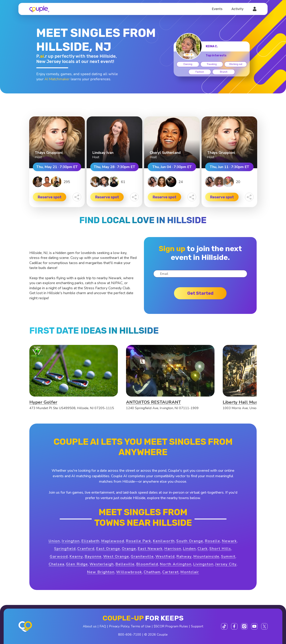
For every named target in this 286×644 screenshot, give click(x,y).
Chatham (152, 572)
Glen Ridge (77, 564)
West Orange (116, 556)
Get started (200, 293)
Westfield (165, 556)
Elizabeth (90, 541)
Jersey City (226, 564)
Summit (228, 556)
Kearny (76, 556)
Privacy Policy (119, 626)
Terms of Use (141, 626)
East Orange (108, 549)
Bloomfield (147, 564)
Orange (129, 549)
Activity (237, 9)
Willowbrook (129, 572)
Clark (203, 549)
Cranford (86, 549)
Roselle (212, 541)
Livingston (203, 564)
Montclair (190, 572)
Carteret (171, 572)
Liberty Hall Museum (245, 402)
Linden (189, 549)
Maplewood (113, 541)
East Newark (150, 549)
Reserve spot (50, 197)
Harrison (173, 549)
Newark (229, 541)
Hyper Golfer (43, 402)
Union (54, 541)
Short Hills (220, 549)
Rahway (184, 556)
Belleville (125, 564)
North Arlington (176, 564)
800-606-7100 (130, 635)
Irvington (71, 541)
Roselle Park (139, 541)
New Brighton (101, 572)
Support (197, 626)
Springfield (65, 549)
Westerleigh (102, 564)
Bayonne (93, 556)
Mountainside (206, 556)
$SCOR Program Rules (171, 626)
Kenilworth (164, 541)
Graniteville (142, 556)
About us (90, 626)
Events (217, 9)
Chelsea (57, 564)
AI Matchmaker (57, 79)
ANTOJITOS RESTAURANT (153, 402)
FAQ (103, 626)
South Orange (190, 541)
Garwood (59, 556)
